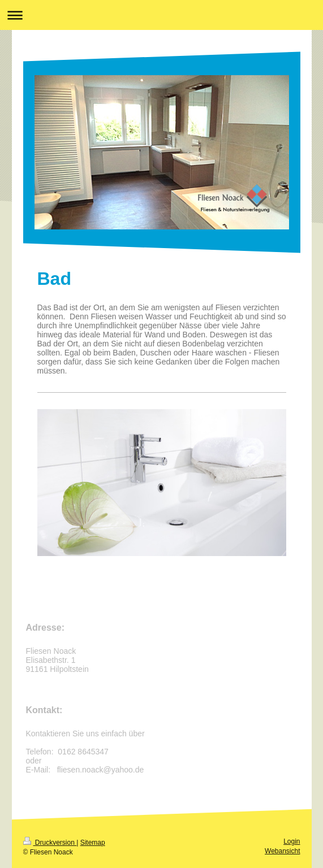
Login (292, 841)
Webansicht (282, 851)
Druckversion (50, 843)
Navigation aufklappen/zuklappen (162, 15)
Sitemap (93, 843)
